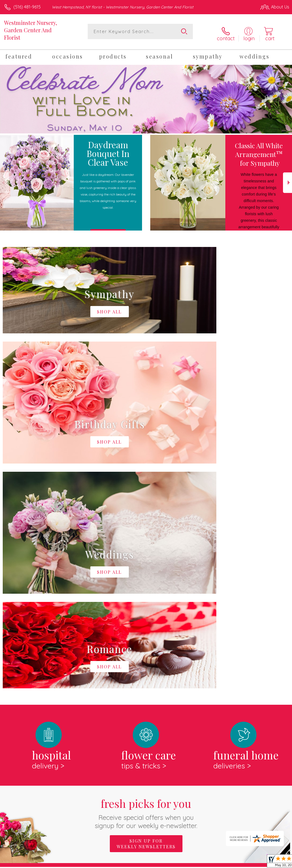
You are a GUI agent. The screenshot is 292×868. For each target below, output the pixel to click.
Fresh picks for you (146, 585)
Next (287, 179)
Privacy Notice (196, 862)
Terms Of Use (164, 862)
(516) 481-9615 (27, 7)
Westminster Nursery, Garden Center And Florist (31, 30)
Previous (5, 179)
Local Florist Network (235, 862)
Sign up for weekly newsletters (146, 615)
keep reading (212, 661)
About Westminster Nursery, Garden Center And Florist (67, 649)
